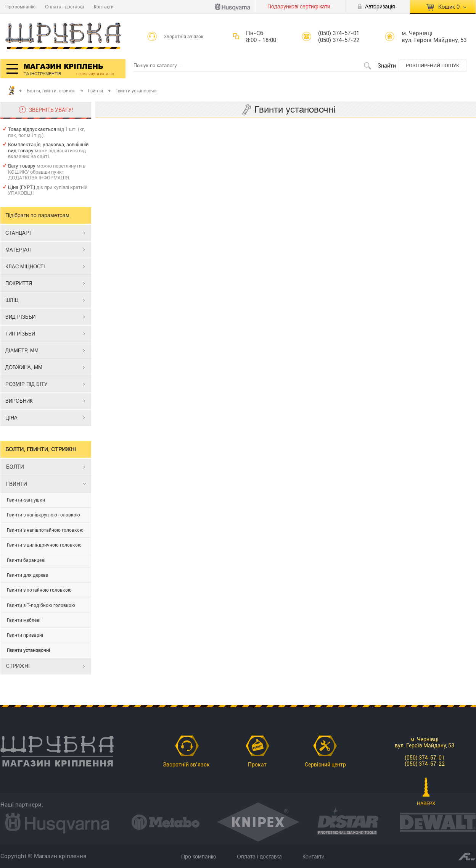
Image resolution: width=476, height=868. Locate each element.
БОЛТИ (15, 467)
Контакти (104, 7)
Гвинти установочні (28, 650)
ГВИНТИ (17, 484)
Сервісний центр (325, 765)
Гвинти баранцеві (26, 560)
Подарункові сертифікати (299, 6)
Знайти (387, 65)
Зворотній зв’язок (184, 37)
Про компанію (20, 7)
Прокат (257, 765)
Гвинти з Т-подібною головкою (41, 605)
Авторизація (380, 6)
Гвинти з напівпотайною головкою (45, 530)
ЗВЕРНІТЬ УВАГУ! (51, 110)
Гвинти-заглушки (26, 500)
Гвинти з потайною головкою (39, 590)
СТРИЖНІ (18, 666)
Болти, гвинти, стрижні (51, 91)
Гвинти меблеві (24, 620)
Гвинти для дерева (28, 575)
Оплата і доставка (65, 7)
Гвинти (96, 91)
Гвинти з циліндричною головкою (44, 545)
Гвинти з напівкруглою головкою (43, 515)
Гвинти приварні (25, 635)
